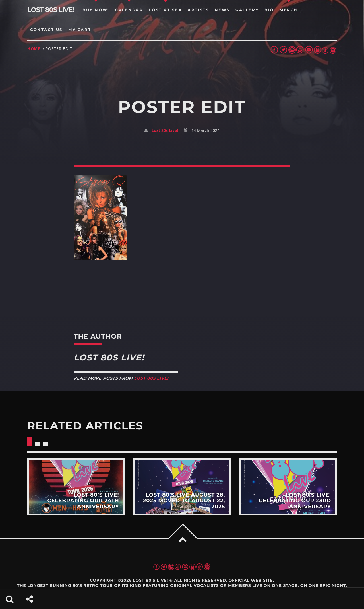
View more (76, 487)
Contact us (46, 30)
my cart (80, 30)
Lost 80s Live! (165, 130)
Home (34, 49)
